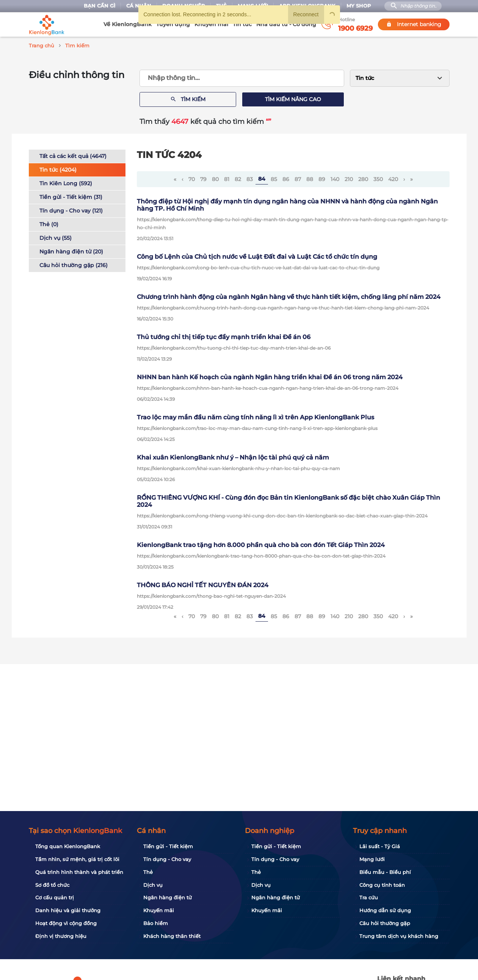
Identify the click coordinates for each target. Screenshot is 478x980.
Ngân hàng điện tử (168, 897)
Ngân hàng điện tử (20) (71, 250)
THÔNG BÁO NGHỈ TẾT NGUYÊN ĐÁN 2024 (203, 584)
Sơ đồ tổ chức (52, 885)
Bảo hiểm (156, 923)
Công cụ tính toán (382, 885)
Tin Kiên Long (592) (66, 182)
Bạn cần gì (100, 6)
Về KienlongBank (128, 24)
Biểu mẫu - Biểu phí (385, 872)
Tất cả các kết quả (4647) (73, 155)
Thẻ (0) (49, 223)
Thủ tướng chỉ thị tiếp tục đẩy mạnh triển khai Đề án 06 (224, 336)
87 (298, 178)
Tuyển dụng (173, 24)
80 (215, 178)
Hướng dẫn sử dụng (385, 910)
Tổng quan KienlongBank (68, 846)
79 (203, 178)
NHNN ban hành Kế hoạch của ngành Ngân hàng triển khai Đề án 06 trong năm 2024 (270, 376)
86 (286, 178)
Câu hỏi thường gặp (385, 923)
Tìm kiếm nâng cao (293, 98)
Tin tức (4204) (58, 169)
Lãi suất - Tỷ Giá (380, 846)
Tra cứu (369, 897)
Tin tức (242, 24)
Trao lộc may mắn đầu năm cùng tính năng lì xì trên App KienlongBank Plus (255, 416)
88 (310, 178)
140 (335, 178)
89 (322, 178)
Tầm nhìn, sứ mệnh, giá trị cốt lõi (77, 859)
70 (192, 178)
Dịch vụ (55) (56, 237)
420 (393, 178)
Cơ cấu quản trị (55, 897)
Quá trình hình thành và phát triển (79, 872)
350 (378, 178)
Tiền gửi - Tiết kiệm (168, 846)
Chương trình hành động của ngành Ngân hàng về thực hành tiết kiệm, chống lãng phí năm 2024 (289, 296)
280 (363, 178)
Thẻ (148, 872)
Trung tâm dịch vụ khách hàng (399, 936)
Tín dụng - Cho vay (167, 859)
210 (349, 178)
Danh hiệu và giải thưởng (68, 910)
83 (250, 178)
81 (227, 178)
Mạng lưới (372, 859)
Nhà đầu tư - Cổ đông (286, 24)
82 (238, 178)
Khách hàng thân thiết (172, 936)
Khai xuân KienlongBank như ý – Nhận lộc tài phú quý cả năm (233, 456)
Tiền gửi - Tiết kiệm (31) (71, 196)
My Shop (359, 6)
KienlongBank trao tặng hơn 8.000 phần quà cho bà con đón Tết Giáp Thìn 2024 (261, 544)
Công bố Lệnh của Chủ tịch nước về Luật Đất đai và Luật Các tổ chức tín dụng (257, 256)
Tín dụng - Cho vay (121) (71, 209)
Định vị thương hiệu (61, 936)
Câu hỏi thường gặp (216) (74, 264)
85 (274, 178)
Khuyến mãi (211, 24)
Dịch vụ (153, 885)
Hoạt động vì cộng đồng (66, 923)
